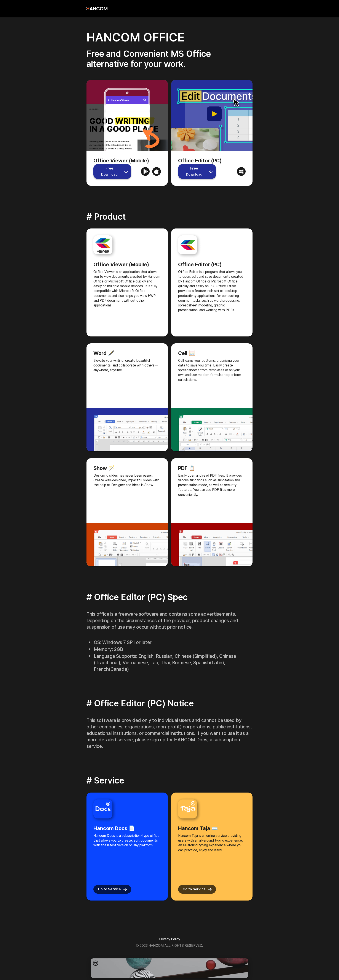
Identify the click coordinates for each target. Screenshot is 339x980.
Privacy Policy (170, 939)
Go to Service (112, 889)
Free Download (112, 171)
